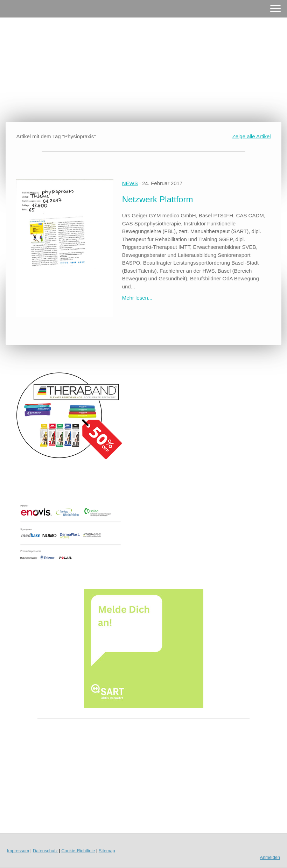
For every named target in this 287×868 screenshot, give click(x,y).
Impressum (18, 851)
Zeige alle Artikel (252, 136)
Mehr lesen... (137, 298)
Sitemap (107, 851)
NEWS (130, 183)
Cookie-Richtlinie (78, 851)
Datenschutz (45, 851)
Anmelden (270, 857)
